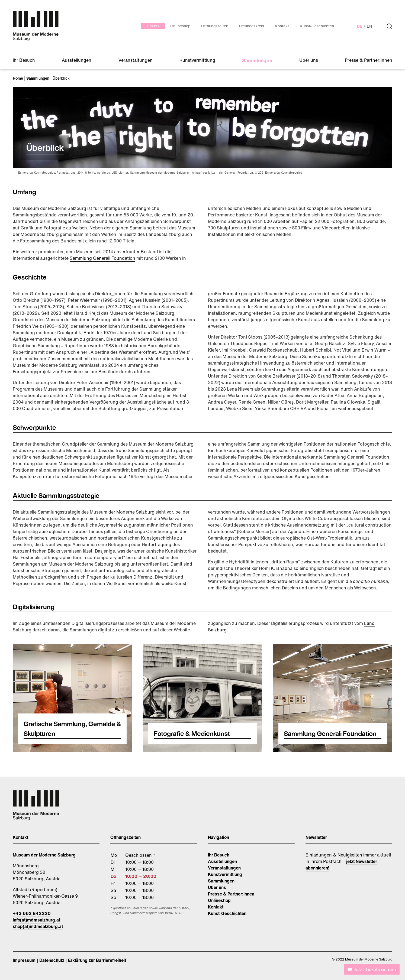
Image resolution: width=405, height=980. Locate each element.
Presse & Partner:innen (231, 894)
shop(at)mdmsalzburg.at (38, 926)
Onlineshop (219, 900)
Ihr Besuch (219, 855)
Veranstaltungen (224, 868)
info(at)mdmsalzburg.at (36, 920)
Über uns (217, 887)
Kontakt (216, 907)
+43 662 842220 (32, 913)
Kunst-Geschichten (227, 913)
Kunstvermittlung (225, 874)
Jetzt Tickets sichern (375, 969)
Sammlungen (221, 881)
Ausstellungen (222, 861)
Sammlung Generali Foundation (102, 258)
